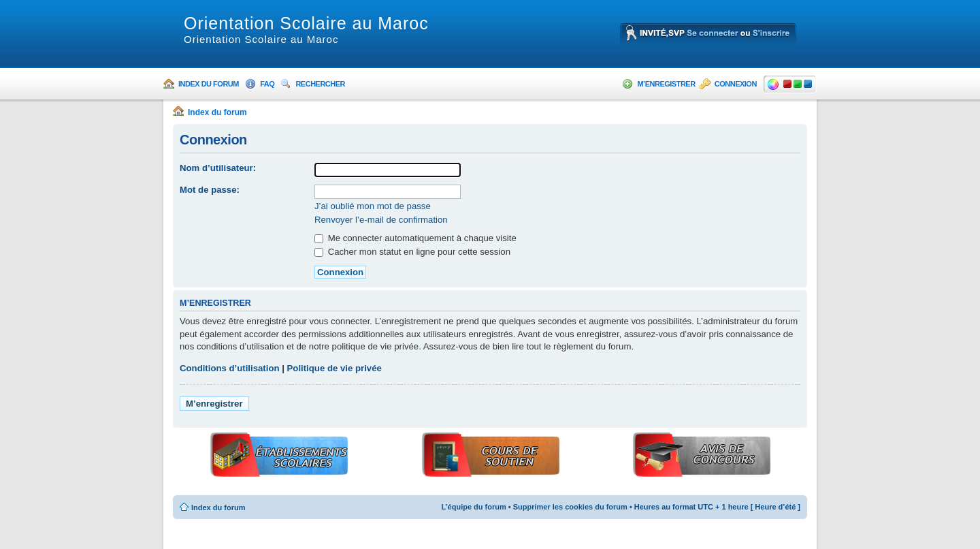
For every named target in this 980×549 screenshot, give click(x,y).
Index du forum (209, 84)
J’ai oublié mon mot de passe (373, 206)
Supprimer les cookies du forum (570, 507)
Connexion (736, 84)
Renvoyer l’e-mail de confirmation (381, 220)
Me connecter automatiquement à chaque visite (415, 238)
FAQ (267, 84)
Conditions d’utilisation (230, 368)
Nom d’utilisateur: (218, 168)
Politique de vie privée (334, 368)
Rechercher (320, 84)
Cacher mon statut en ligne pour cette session (412, 252)
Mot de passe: (210, 190)
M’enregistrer (666, 84)
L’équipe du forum (473, 507)
